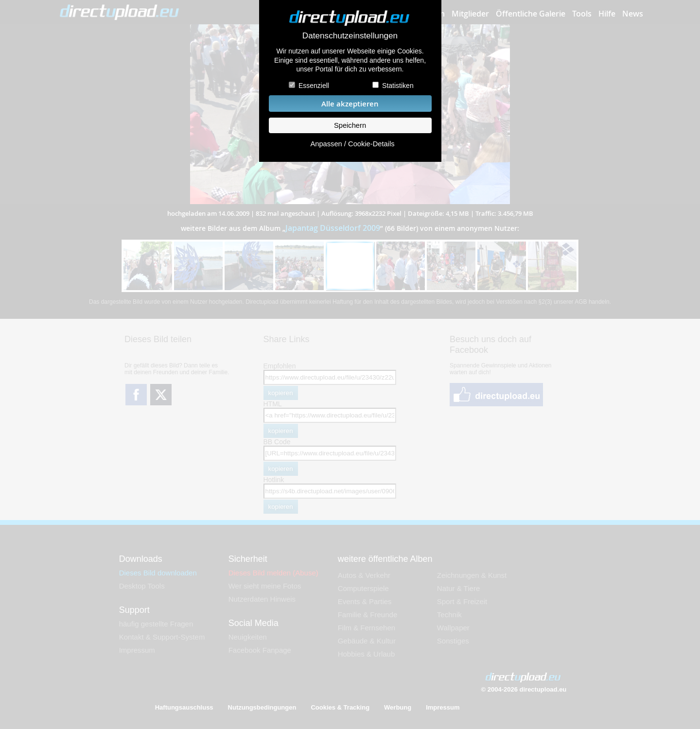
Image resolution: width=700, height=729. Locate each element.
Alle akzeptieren (350, 104)
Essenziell (314, 86)
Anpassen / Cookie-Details (352, 144)
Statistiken (398, 86)
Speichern (350, 125)
